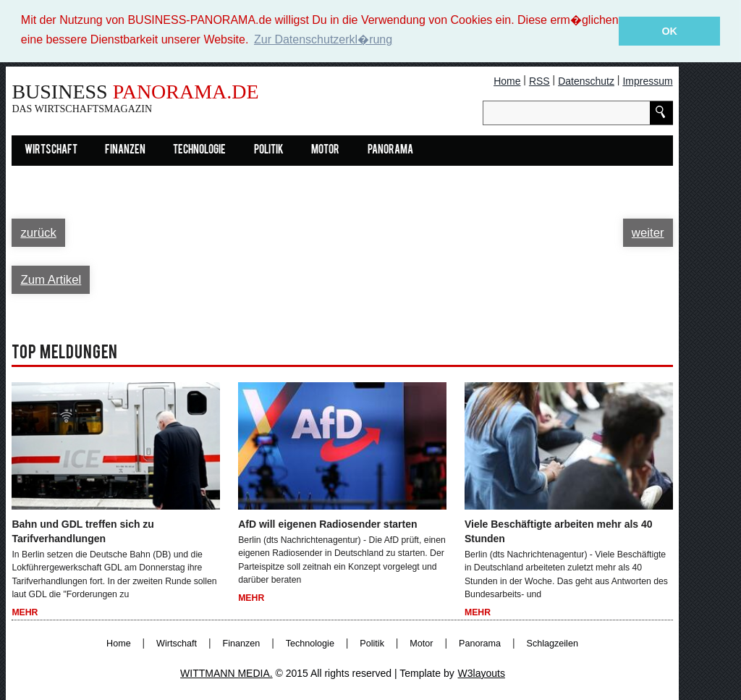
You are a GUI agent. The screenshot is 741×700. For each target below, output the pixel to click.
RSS (539, 80)
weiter (648, 232)
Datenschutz (586, 80)
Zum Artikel (51, 279)
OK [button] (669, 31)
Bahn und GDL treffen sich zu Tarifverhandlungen (83, 531)
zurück (38, 232)
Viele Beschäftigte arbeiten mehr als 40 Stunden (559, 531)
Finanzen (125, 150)
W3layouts (482, 672)
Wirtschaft (51, 150)
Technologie (199, 150)
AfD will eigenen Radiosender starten (327, 523)
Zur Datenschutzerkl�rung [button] (323, 39)
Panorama (390, 150)
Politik (269, 150)
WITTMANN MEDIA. (226, 672)
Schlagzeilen (552, 643)
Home (507, 80)
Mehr (25, 612)
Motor (325, 150)
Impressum (647, 80)
